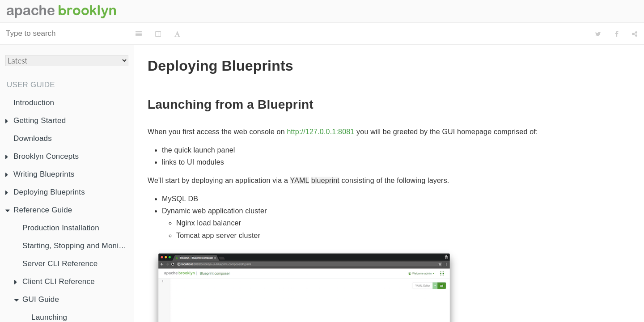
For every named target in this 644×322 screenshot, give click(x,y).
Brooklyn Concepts (42, 156)
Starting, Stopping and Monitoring (78, 246)
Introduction (34, 103)
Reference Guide (39, 210)
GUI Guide (37, 299)
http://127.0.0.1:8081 (320, 109)
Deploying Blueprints (45, 192)
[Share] (635, 34)
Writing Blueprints (40, 174)
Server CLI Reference (60, 264)
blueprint (325, 158)
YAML (300, 158)
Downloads (33, 138)
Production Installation (61, 228)
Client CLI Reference (55, 282)
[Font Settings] (183, 34)
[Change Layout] (163, 34)
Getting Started (36, 121)
